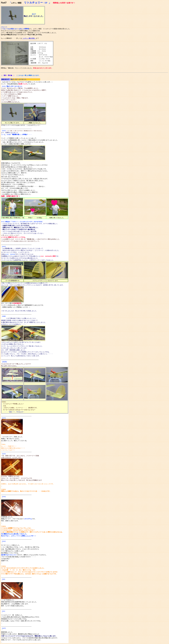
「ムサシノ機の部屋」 (29, 38)
